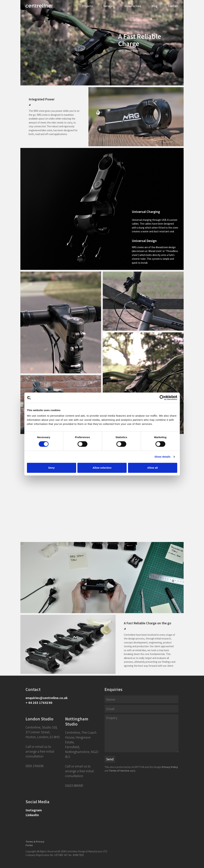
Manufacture (133, 6)
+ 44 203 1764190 (39, 703)
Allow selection (102, 468)
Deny (52, 468)
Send (110, 759)
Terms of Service (119, 771)
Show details (162, 457)
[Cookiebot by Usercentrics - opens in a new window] (162, 398)
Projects (87, 6)
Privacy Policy (170, 767)
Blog (155, 6)
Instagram (34, 810)
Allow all (153, 468)
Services (109, 6)
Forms (29, 845)
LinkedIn (32, 815)
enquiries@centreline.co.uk (47, 698)
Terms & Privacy (35, 842)
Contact (173, 6)
